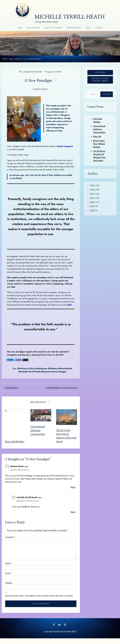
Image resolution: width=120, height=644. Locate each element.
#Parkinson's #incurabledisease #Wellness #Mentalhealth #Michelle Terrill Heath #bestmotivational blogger (45, 370)
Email (9, 574)
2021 (92, 198)
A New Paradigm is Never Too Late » (62, 388)
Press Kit (97, 137)
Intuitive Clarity (40, 89)
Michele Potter (17, 467)
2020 (92, 202)
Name (9, 564)
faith (69, 305)
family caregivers (65, 146)
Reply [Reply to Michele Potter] (73, 488)
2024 (92, 185)
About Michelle (33, 28)
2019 (92, 206)
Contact (99, 28)
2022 (92, 194)
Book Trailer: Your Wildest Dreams (99, 144)
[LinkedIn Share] (10, 360)
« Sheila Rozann (11, 388)
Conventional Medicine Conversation (38, 430)
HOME (20, 28)
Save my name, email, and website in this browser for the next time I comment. (39, 597)
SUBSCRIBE (100, 72)
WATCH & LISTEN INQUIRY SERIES (100, 80)
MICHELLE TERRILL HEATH (70, 17)
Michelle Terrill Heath (33, 72)
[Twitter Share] (25, 360)
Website (9, 584)
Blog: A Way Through (53, 28)
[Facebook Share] (18, 360)
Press (88, 28)
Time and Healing (15, 442)
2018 (92, 210)
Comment (10, 538)
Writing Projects (74, 28)
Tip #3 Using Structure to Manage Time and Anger (99, 156)
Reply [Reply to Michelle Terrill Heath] (73, 513)
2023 (92, 190)
